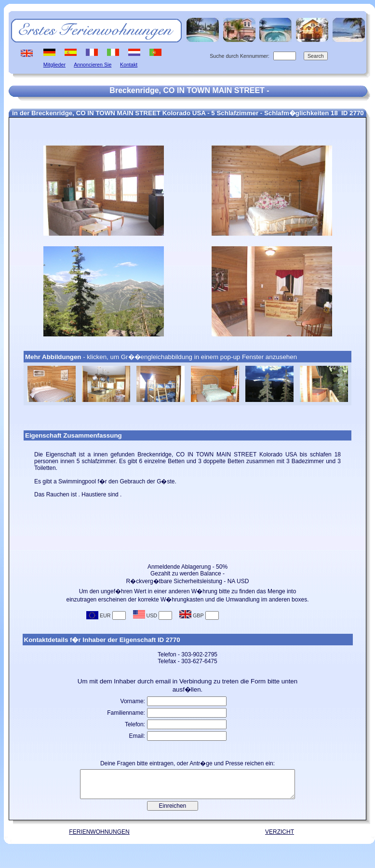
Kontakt (129, 65)
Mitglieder (54, 65)
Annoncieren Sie (93, 65)
